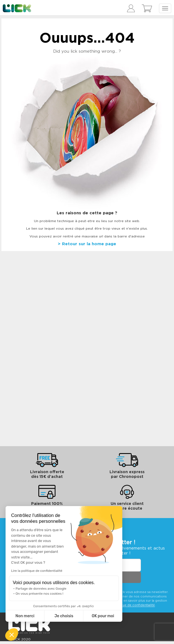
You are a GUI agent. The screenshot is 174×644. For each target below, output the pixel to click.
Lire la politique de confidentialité (37, 571)
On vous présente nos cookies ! (39, 594)
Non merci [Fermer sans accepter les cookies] (25, 616)
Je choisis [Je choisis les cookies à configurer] (64, 616)
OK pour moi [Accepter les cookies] (103, 616)
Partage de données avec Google (41, 589)
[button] (12, 635)
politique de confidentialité (134, 605)
